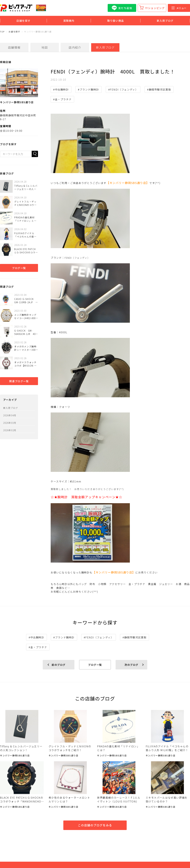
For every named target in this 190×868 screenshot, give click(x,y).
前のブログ (59, 665)
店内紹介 (75, 47)
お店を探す (14, 32)
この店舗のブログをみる (95, 825)
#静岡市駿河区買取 (159, 89)
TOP (2, 32)
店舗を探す (23, 21)
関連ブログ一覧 (19, 381)
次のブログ (131, 665)
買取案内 (69, 21)
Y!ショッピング (155, 8)
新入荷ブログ (165, 21)
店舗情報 (14, 47)
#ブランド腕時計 (89, 89)
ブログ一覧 (19, 268)
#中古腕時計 (61, 89)
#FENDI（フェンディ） (123, 89)
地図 (45, 47)
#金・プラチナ (62, 99)
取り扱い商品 (116, 21)
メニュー (179, 8)
